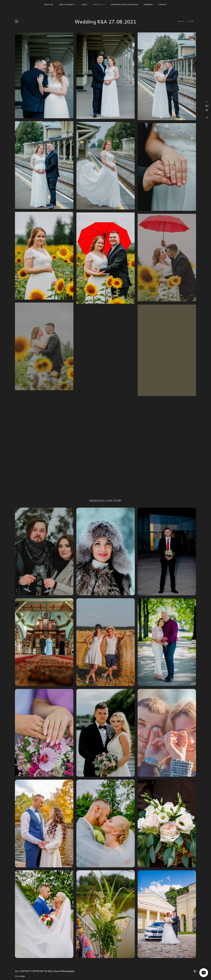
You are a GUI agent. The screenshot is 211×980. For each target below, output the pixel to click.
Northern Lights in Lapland (124, 4)
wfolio (23, 976)
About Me (49, 4)
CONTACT (163, 4)
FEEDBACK (148, 4)
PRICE (85, 4)
